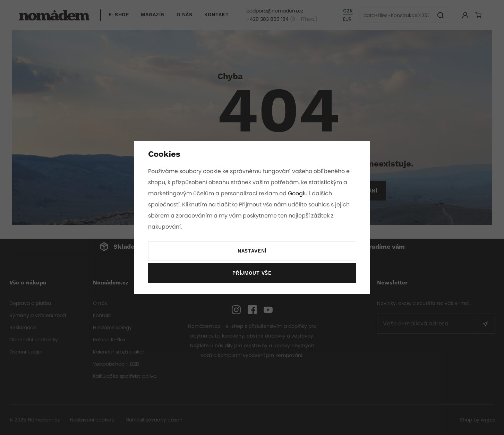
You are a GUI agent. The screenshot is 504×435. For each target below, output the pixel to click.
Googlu (299, 193)
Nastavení (252, 251)
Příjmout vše (252, 273)
